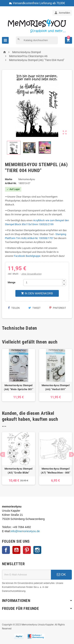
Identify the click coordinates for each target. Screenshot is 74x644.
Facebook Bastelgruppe (27, 256)
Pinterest (58, 308)
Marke (9, 179)
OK (61, 575)
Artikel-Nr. (11, 183)
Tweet (34, 308)
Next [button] (72, 454)
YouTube (16, 550)
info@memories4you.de (25, 531)
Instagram (37, 550)
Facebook (6, 550)
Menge (12, 282)
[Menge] (43, 283)
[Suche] (37, 40)
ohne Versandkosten (31, 274)
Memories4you (27, 179)
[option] (19, 375)
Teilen (14, 308)
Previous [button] (2, 454)
